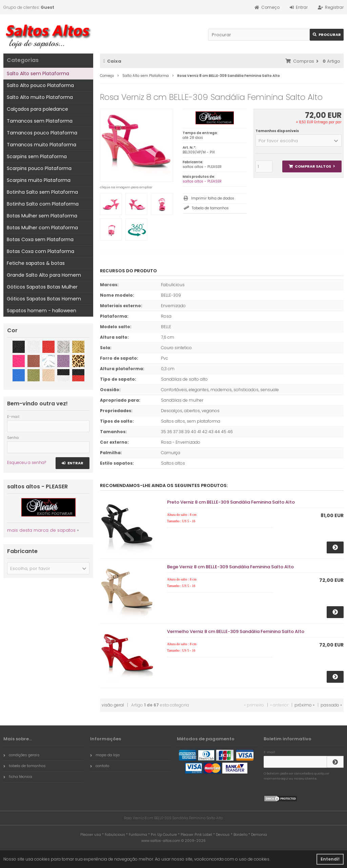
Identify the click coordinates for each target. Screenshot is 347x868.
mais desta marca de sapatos (41, 530)
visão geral (113, 705)
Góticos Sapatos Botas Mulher (42, 287)
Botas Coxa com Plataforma (40, 251)
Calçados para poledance (37, 109)
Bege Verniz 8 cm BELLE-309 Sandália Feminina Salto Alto (230, 567)
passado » (331, 705)
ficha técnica (18, 777)
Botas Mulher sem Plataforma (42, 216)
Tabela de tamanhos (210, 208)
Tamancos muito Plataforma (42, 145)
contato (100, 766)
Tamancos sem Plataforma (40, 121)
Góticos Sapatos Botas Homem (44, 299)
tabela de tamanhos (25, 766)
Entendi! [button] (330, 859)
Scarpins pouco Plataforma (39, 168)
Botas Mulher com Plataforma (42, 228)
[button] (299, 141)
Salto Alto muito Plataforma (40, 97)
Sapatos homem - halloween (42, 311)
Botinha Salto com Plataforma (43, 204)
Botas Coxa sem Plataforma (40, 239)
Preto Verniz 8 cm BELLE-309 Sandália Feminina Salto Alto (231, 502)
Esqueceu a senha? (27, 462)
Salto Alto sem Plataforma (38, 73)
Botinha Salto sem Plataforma (42, 192)
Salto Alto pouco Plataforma (40, 85)
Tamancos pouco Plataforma (42, 133)
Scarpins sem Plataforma (37, 156)
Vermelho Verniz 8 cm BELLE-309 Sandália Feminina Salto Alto (236, 631)
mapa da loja (105, 755)
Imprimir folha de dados (213, 198)
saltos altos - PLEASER (202, 181)
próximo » (304, 705)
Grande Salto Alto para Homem (44, 275)
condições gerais (22, 755)
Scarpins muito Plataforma (39, 180)
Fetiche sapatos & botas (36, 263)
